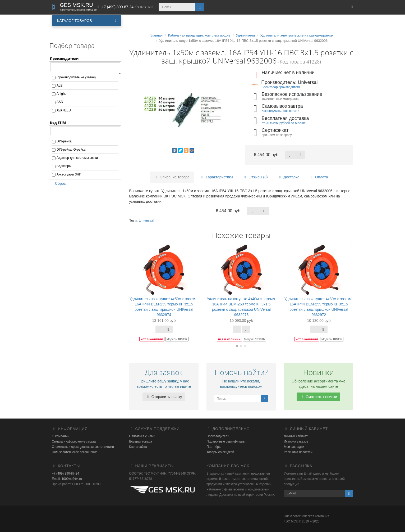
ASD (60, 102)
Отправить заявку (164, 397)
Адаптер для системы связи (77, 158)
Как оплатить (293, 111)
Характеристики (216, 177)
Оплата (319, 177)
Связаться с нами (142, 436)
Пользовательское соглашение (75, 452)
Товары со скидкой (220, 452)
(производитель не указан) (76, 77)
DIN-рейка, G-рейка (71, 150)
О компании (61, 436)
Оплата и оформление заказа (74, 441)
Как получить (271, 111)
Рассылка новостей (298, 452)
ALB (60, 85)
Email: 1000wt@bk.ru (67, 479)
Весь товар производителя (281, 87)
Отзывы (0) (255, 177)
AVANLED (64, 110)
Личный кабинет (296, 436)
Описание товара (172, 177)
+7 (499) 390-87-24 (65, 474)
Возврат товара (141, 441)
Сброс (59, 183)
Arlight (61, 94)
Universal (146, 220)
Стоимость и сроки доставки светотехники (83, 447)
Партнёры (214, 447)
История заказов (296, 441)
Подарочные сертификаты (226, 441)
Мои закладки (294, 447)
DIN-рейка (64, 141)
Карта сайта (138, 447)
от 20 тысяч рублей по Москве (284, 123)
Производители (218, 436)
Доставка (288, 177)
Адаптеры (64, 166)
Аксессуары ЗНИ (69, 174)
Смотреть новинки (318, 397)
